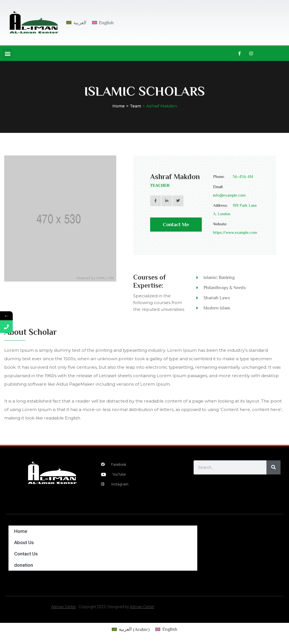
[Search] (273, 467)
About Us (24, 542)
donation (24, 565)
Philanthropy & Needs (225, 288)
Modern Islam (217, 308)
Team (135, 106)
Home (119, 106)
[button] (7, 53)
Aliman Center (64, 607)
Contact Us (26, 554)
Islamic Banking (219, 278)
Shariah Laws (217, 298)
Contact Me (176, 227)
